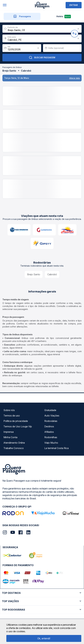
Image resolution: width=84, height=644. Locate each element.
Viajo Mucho (51, 443)
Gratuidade (50, 410)
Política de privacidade (16, 421)
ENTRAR (74, 5)
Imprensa (9, 432)
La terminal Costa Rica (56, 448)
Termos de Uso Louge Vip (18, 426)
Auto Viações (52, 416)
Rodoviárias (51, 421)
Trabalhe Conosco (14, 448)
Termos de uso (12, 416)
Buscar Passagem (42, 58)
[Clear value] (38, 48)
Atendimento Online (14, 443)
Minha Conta (10, 437)
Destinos (49, 426)
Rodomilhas (51, 437)
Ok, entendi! (44, 638)
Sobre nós (9, 410)
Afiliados (49, 432)
